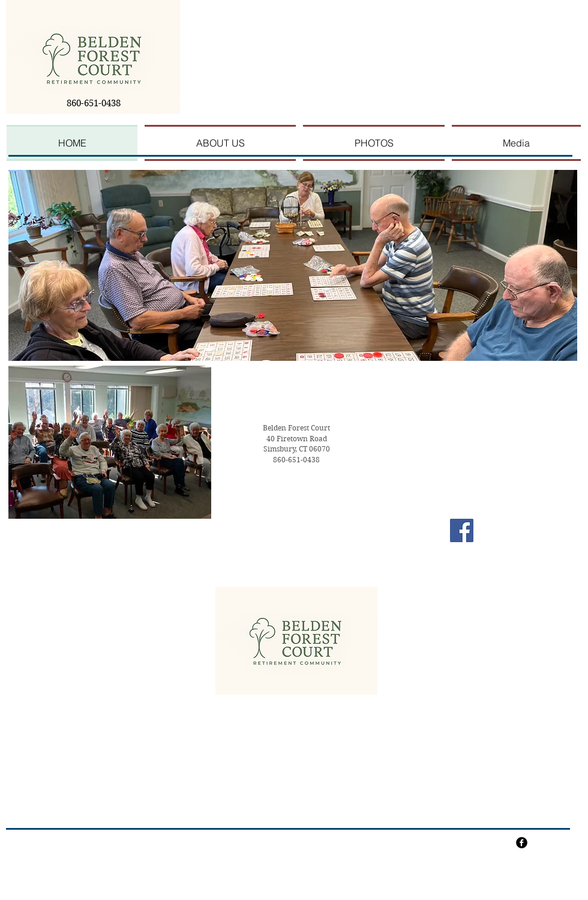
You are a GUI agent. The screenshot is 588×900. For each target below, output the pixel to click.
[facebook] (522, 843)
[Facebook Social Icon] (462, 530)
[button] (293, 265)
